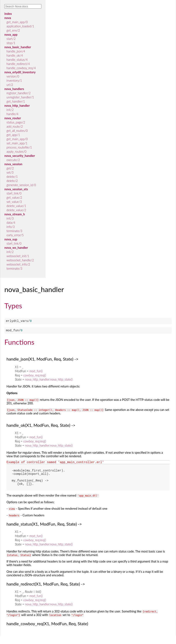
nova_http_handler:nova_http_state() (49, 381)
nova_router (13, 118)
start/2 (11, 39)
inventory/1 (14, 81)
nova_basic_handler (18, 47)
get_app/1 (13, 135)
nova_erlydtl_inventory (20, 72)
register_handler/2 (18, 93)
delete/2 (12, 181)
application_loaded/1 (20, 26)
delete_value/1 (16, 206)
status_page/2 (16, 122)
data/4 (11, 223)
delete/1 (12, 177)
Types (13, 306)
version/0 (13, 76)
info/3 (11, 227)
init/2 (10, 110)
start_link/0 (14, 193)
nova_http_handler (17, 106)
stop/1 (11, 43)
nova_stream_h (15, 214)
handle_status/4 (17, 60)
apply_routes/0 (16, 152)
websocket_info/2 (18, 264)
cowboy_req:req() (35, 377)
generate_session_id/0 (21, 185)
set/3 (10, 172)
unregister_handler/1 (20, 97)
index (8, 14)
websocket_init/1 (18, 256)
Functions (19, 344)
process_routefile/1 (19, 147)
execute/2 (13, 160)
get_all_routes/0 (17, 131)
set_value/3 (14, 202)
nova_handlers (14, 89)
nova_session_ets (16, 189)
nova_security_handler (20, 156)
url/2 (10, 85)
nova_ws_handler (16, 248)
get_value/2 (14, 198)
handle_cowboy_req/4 (21, 68)
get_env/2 (13, 30)
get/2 (10, 168)
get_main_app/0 (17, 22)
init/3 (10, 218)
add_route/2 (15, 126)
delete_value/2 (16, 210)
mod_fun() (36, 373)
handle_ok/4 (15, 55)
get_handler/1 (16, 101)
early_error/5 (15, 235)
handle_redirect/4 (18, 64)
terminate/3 (14, 231)
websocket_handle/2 (20, 260)
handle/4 (12, 114)
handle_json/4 (16, 51)
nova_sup (11, 239)
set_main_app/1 (17, 143)
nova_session (13, 164)
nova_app (11, 35)
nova (8, 18)
